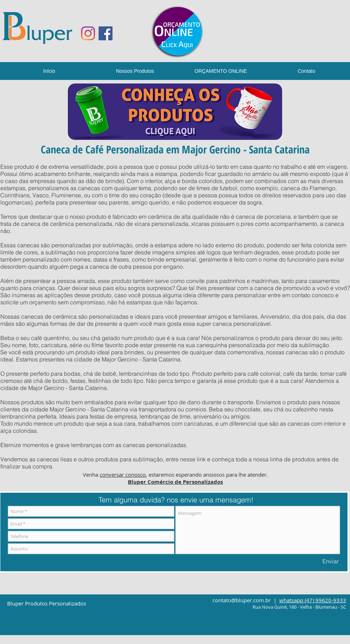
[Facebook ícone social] (106, 33)
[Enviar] (331, 561)
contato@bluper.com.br (242, 600)
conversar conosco (123, 475)
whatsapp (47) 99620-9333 (313, 600)
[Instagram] (88, 33)
